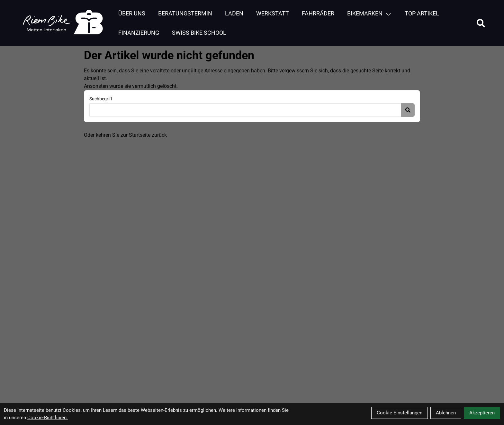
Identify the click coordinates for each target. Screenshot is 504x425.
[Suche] (481, 23)
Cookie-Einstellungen (400, 413)
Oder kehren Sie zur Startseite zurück (125, 135)
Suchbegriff (101, 99)
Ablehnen (446, 413)
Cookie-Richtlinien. (48, 418)
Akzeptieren (482, 413)
